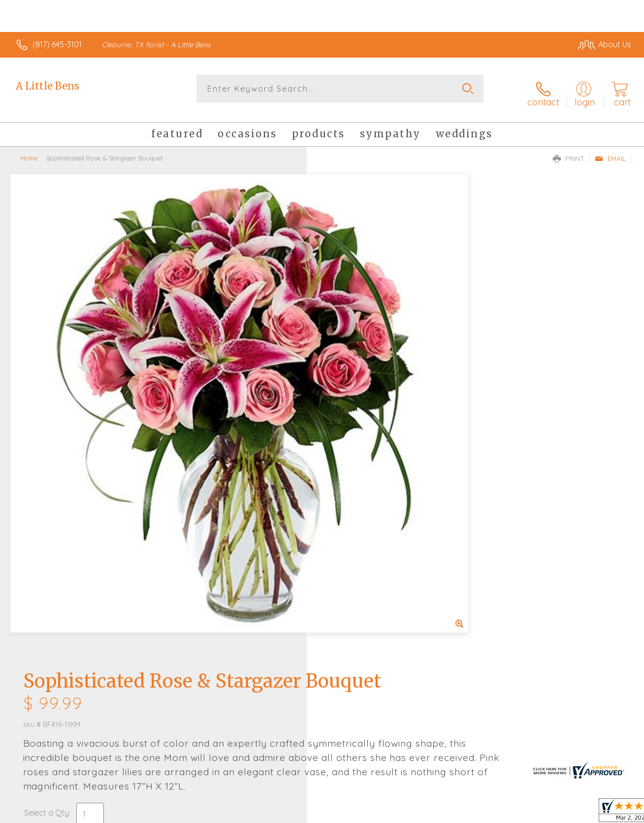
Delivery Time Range (371, 457)
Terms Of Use (414, 813)
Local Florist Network (542, 813)
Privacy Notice (472, 813)
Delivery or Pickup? (362, 402)
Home (29, 150)
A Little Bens (48, 86)
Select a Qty (345, 354)
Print (569, 151)
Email (610, 151)
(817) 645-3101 (57, 44)
